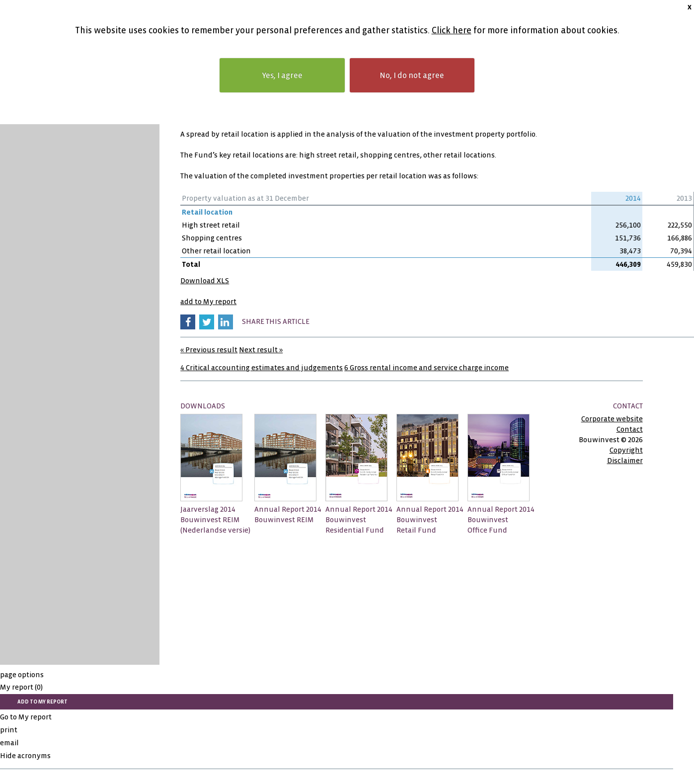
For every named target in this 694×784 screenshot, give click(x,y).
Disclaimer (625, 461)
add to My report (208, 302)
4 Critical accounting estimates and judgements (262, 368)
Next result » (261, 350)
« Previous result (209, 350)
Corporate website (612, 419)
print (9, 730)
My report (21, 687)
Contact (630, 429)
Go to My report (26, 717)
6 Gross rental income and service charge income (426, 368)
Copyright (626, 450)
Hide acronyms (25, 756)
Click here (452, 31)
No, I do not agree (412, 75)
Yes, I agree (282, 75)
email (9, 743)
